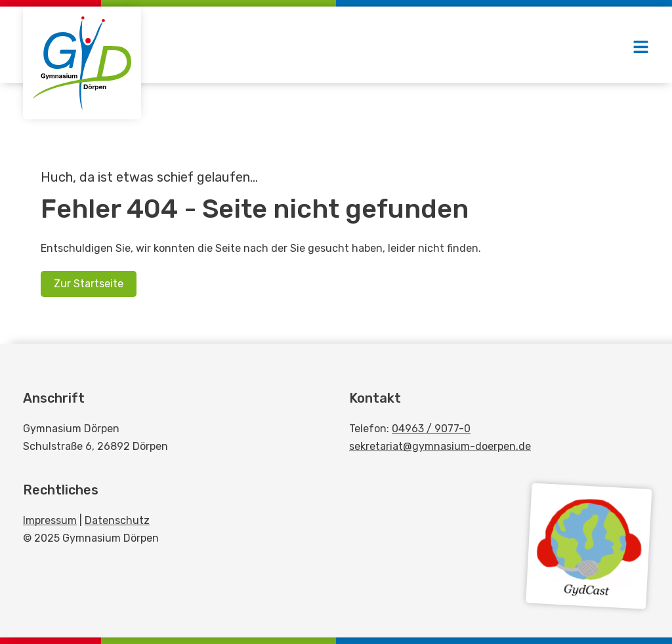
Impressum (50, 520)
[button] (641, 48)
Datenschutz (117, 520)
